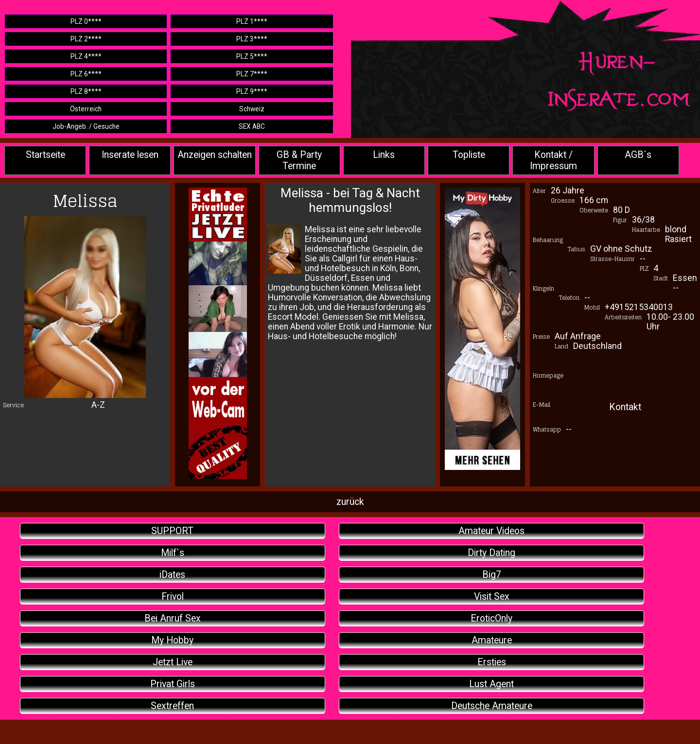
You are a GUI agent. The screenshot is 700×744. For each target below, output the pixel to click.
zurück (350, 502)
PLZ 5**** (252, 56)
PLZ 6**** (86, 74)
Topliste (469, 155)
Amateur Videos (491, 531)
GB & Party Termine (299, 160)
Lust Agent (491, 684)
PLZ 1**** (252, 21)
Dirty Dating (491, 553)
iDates (172, 575)
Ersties (492, 662)
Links (384, 155)
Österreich (86, 109)
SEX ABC (252, 126)
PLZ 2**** (86, 39)
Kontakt (625, 407)
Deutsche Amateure (492, 706)
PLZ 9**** (252, 91)
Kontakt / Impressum (553, 160)
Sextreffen (172, 706)
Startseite (45, 155)
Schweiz (252, 109)
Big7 (492, 575)
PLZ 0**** (86, 21)
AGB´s (638, 155)
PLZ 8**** (86, 91)
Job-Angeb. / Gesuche (86, 126)
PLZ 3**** (252, 39)
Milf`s (173, 553)
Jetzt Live (173, 662)
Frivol (173, 597)
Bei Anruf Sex (173, 618)
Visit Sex (492, 597)
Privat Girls (173, 684)
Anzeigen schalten (215, 155)
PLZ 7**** (252, 74)
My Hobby (172, 640)
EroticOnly (491, 618)
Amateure (492, 640)
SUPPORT (172, 531)
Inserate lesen (130, 155)
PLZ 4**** (86, 56)
